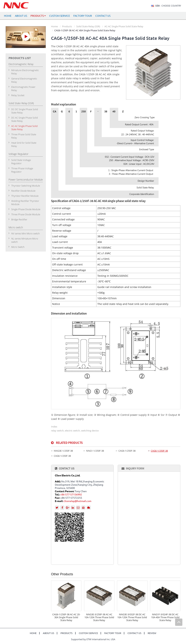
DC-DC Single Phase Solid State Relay (25, 111)
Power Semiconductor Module (26, 180)
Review (152, 633)
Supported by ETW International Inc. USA (93, 639)
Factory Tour (83, 16)
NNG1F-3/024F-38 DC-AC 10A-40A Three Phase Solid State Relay (165, 617)
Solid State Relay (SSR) (88, 26)
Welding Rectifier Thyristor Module (25, 203)
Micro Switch (18, 247)
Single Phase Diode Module (26, 209)
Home (8, 16)
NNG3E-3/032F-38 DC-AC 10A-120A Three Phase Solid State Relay (132, 617)
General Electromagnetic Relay (24, 80)
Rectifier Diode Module (23, 191)
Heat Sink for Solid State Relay (24, 144)
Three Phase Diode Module (26, 214)
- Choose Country (168, 6)
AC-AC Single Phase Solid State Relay (124, 26)
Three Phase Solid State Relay (24, 136)
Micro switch (16, 227)
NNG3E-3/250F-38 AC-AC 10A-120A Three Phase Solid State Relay (99, 617)
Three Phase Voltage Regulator (22, 170)
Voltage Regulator (18, 154)
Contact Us (103, 16)
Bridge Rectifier (19, 219)
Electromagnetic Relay (21, 64)
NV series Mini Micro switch (26, 233)
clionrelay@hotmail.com (77, 501)
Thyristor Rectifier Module (25, 196)
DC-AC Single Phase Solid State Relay (25, 119)
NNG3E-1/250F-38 (63, 451)
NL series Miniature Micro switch (25, 240)
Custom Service (60, 16)
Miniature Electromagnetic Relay (25, 72)
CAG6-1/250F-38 (127, 451)
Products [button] (38, 16)
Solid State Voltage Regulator (21, 162)
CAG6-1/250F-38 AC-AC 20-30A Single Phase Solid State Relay (66, 617)
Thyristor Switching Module (26, 186)
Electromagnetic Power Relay (23, 89)
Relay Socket (18, 95)
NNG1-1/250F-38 (95, 451)
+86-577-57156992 (71, 495)
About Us (21, 16)
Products (67, 26)
